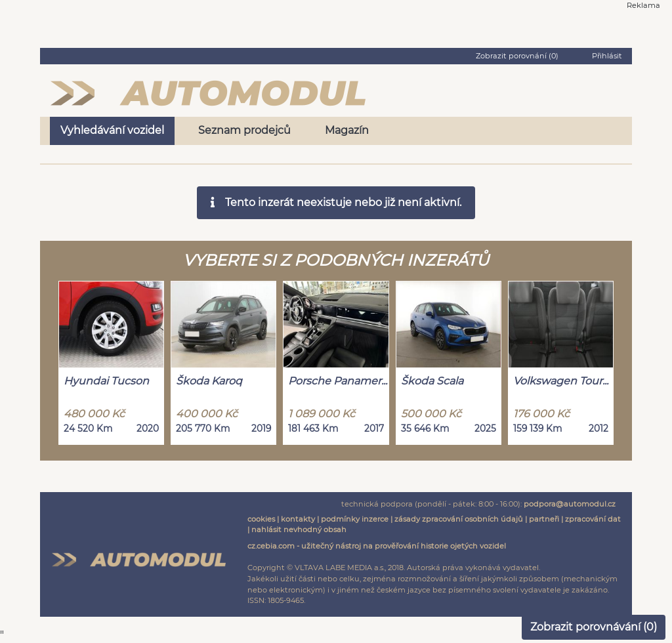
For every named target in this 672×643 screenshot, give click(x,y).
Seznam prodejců (244, 130)
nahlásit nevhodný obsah (299, 529)
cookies (261, 519)
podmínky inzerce (355, 519)
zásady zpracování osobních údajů (459, 519)
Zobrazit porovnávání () (594, 627)
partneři (544, 519)
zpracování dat (593, 519)
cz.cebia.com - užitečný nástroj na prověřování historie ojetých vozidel (377, 546)
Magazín (347, 130)
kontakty (298, 519)
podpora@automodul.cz (570, 504)
